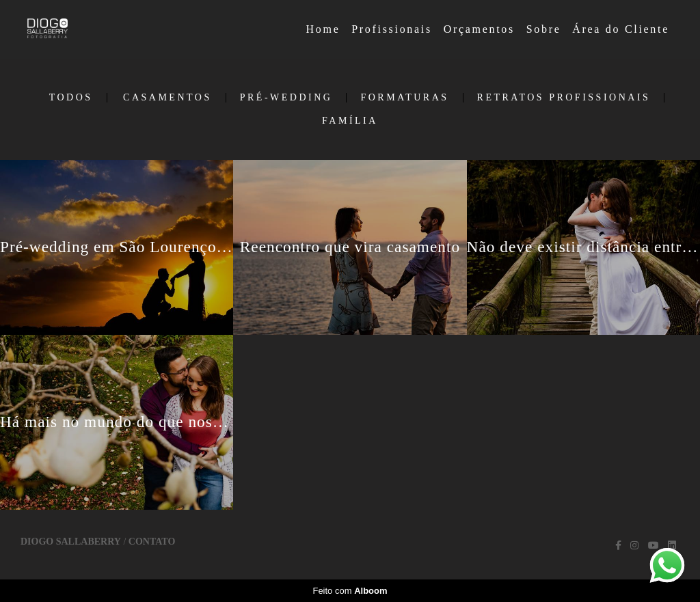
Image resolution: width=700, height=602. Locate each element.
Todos (71, 98)
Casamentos (167, 98)
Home (323, 29)
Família (350, 121)
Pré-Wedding (286, 98)
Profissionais (392, 29)
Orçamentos (479, 29)
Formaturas (404, 98)
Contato (152, 542)
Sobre (544, 29)
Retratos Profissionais (564, 98)
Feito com (350, 591)
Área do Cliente (621, 29)
